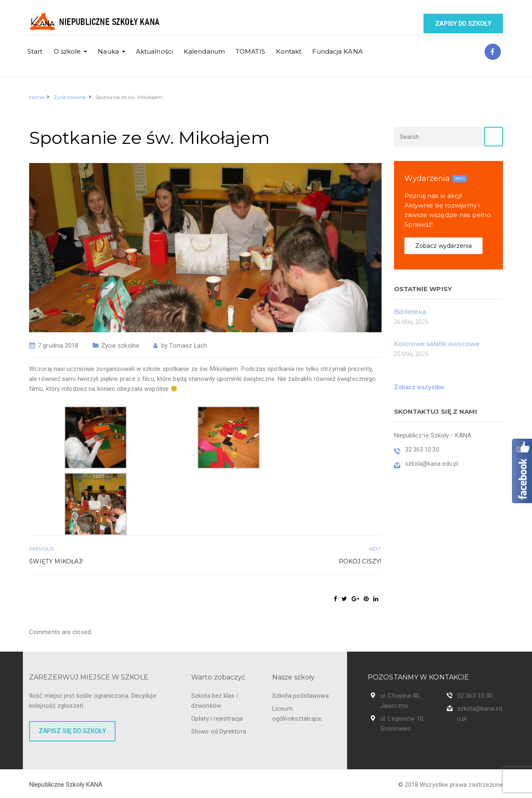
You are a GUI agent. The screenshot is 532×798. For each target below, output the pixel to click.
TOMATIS (250, 51)
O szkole (67, 51)
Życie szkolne (120, 346)
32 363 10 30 (475, 696)
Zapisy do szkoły (463, 24)
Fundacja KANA (337, 51)
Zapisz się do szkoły (72, 731)
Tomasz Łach (188, 346)
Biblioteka (410, 312)
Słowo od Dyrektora (219, 731)
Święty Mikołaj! (56, 561)
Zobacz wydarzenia (444, 246)
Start (35, 51)
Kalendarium (204, 51)
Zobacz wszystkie (419, 387)
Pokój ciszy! (360, 561)
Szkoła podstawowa (300, 696)
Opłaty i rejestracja (217, 719)
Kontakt (289, 51)
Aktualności (154, 51)
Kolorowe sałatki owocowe (437, 344)
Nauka (108, 51)
